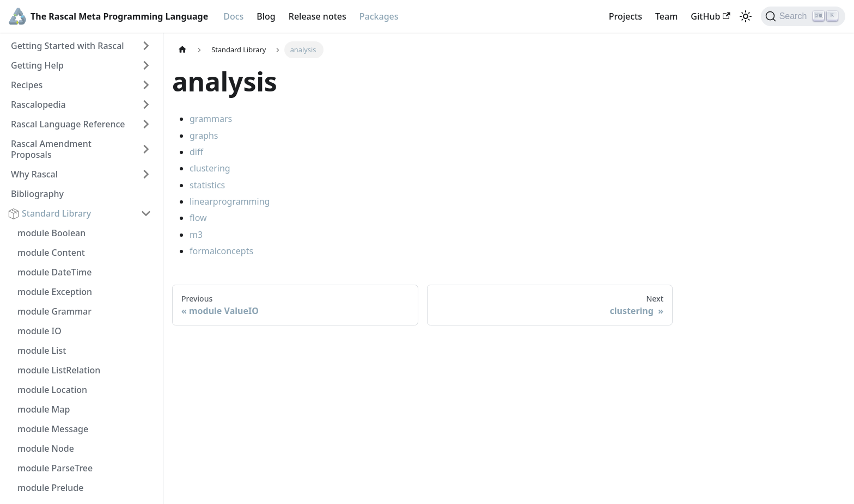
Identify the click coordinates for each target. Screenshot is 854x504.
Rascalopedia (38, 105)
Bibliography (37, 194)
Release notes (318, 16)
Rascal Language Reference (68, 124)
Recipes (27, 85)
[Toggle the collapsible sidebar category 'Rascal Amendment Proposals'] (146, 149)
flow (198, 218)
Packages (379, 16)
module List (42, 351)
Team (666, 16)
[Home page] (182, 50)
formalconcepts (221, 251)
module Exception (55, 292)
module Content (51, 253)
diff (196, 152)
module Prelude (50, 488)
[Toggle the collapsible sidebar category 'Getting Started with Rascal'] (146, 46)
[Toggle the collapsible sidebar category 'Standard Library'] (146, 213)
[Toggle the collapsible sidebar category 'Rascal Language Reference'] (146, 124)
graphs (204, 136)
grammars (211, 119)
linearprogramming (230, 201)
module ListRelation (59, 370)
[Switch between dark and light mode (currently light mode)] (746, 16)
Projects (626, 16)
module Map (44, 409)
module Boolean (51, 233)
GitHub (710, 16)
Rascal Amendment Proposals (51, 149)
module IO (39, 331)
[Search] (803, 16)
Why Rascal (34, 174)
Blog (266, 16)
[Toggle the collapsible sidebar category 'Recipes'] (146, 85)
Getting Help (37, 65)
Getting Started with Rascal (68, 46)
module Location (52, 390)
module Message (53, 429)
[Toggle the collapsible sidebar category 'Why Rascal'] (146, 174)
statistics (207, 185)
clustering (210, 168)
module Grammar (54, 311)
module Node (46, 448)
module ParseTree (55, 468)
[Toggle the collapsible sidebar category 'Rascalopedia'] (146, 105)
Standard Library (56, 213)
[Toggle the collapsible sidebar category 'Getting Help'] (146, 65)
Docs (233, 16)
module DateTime (54, 272)
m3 (196, 235)
